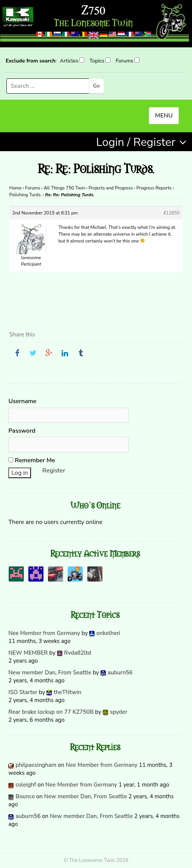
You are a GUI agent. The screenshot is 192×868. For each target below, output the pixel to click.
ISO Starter (23, 692)
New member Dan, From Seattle (50, 673)
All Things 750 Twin (64, 188)
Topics (97, 61)
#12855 (171, 213)
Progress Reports (154, 188)
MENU (164, 116)
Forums (125, 61)
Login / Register (136, 142)
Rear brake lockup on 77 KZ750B (51, 712)
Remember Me (32, 460)
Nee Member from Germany (44, 633)
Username (22, 401)
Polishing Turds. (26, 195)
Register (54, 471)
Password (22, 431)
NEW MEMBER (28, 653)
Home (15, 188)
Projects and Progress (111, 188)
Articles (69, 61)
